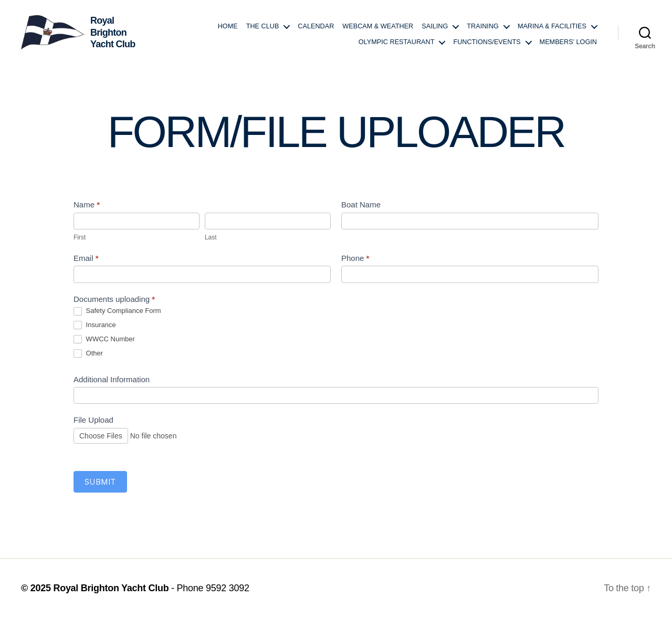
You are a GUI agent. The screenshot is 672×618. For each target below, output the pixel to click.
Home (228, 26)
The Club (263, 26)
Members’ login (568, 42)
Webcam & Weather (378, 26)
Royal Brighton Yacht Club (111, 588)
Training (483, 26)
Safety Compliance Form (117, 311)
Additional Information (112, 379)
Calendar (316, 26)
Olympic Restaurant (397, 42)
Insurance (95, 325)
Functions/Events (487, 42)
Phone (355, 258)
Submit (100, 482)
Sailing (435, 26)
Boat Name (361, 205)
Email (86, 258)
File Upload (93, 420)
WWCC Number (104, 339)
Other (88, 354)
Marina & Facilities (552, 26)
